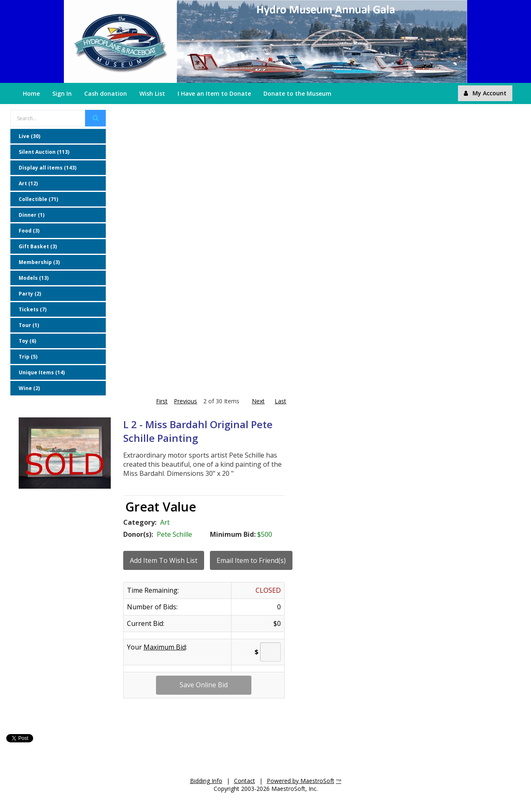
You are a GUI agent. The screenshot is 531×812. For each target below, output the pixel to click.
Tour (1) (29, 325)
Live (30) (29, 136)
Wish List (152, 93)
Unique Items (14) (42, 372)
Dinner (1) (32, 215)
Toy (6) (27, 341)
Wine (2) (29, 388)
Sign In (62, 93)
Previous (184, 401)
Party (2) (30, 294)
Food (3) (29, 231)
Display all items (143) (47, 168)
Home (31, 93)
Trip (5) (28, 357)
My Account (485, 93)
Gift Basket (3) (38, 246)
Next (258, 401)
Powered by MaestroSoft (301, 781)
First (162, 401)
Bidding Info (206, 781)
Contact (245, 781)
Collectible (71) (38, 199)
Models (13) (34, 278)
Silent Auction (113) (44, 152)
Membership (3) (39, 262)
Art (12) (28, 183)
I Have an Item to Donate (214, 93)
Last (280, 401)
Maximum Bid (165, 647)
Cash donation (106, 93)
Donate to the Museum (297, 93)
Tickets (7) (33, 309)
